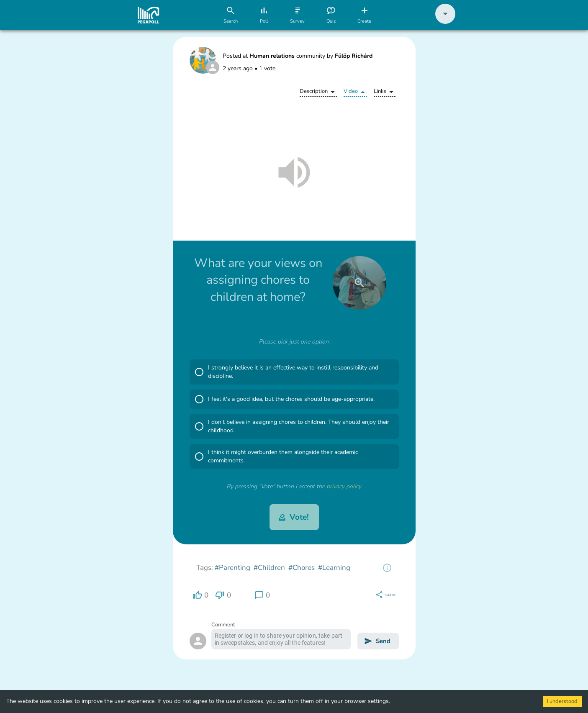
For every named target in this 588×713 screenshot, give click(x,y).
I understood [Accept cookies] (562, 701)
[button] (445, 22)
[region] (387, 568)
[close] (359, 283)
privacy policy (344, 486)
